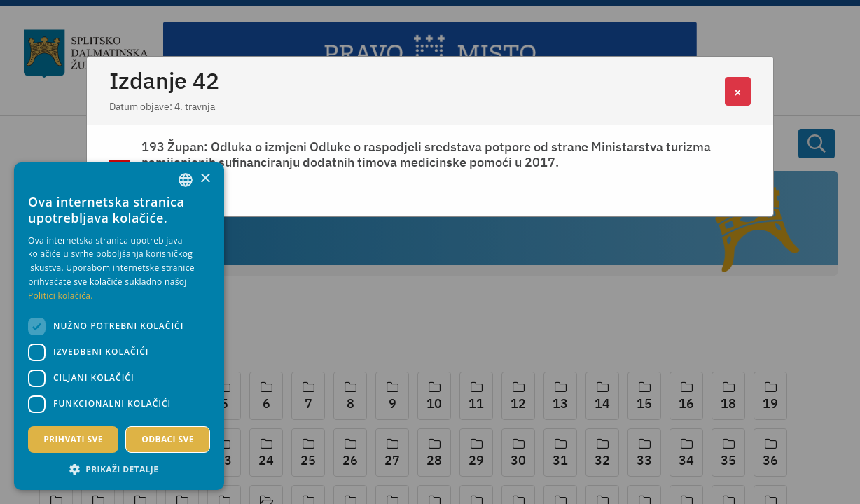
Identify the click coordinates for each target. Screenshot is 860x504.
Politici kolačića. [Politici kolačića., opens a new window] (61, 296)
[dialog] (119, 326)
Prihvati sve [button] (73, 439)
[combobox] (186, 180)
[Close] (738, 91)
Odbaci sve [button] (168, 439)
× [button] (205, 179)
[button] (119, 469)
